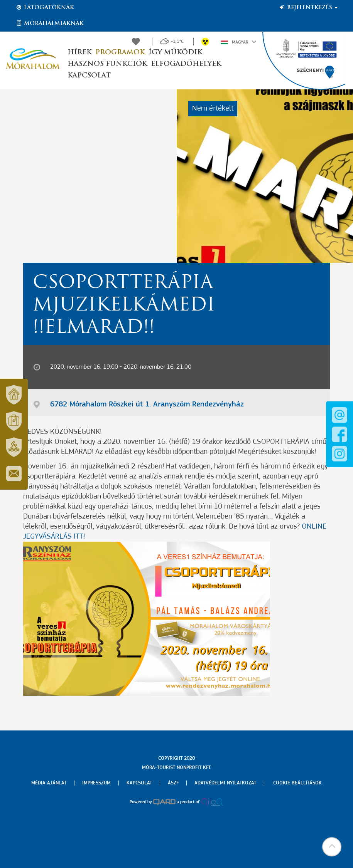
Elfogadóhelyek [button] (186, 64)
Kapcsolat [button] (89, 76)
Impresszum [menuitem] (96, 783)
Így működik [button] (175, 53)
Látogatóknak (45, 8)
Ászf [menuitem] (173, 783)
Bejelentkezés (308, 8)
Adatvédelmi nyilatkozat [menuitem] (225, 783)
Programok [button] (120, 53)
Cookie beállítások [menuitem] (297, 783)
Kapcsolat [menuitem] (139, 783)
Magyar (239, 42)
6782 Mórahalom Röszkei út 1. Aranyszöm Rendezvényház (147, 405)
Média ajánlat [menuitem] (49, 783)
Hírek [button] (79, 53)
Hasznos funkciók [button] (107, 64)
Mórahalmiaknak (50, 24)
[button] (332, 847)
